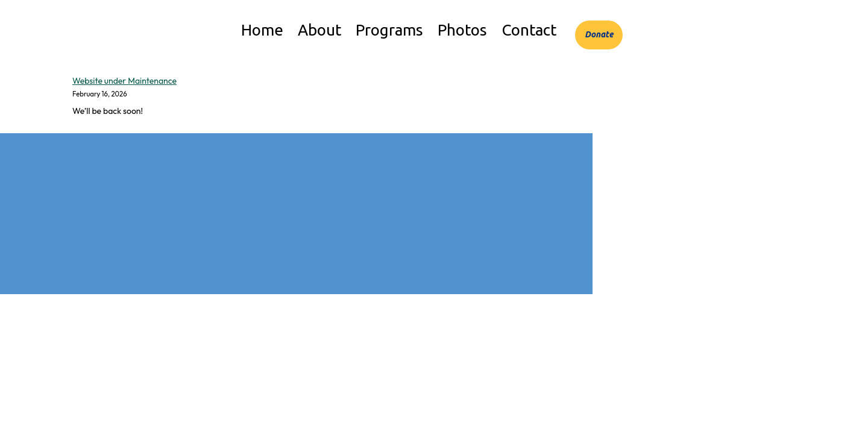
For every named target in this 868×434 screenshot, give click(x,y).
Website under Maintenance (124, 81)
